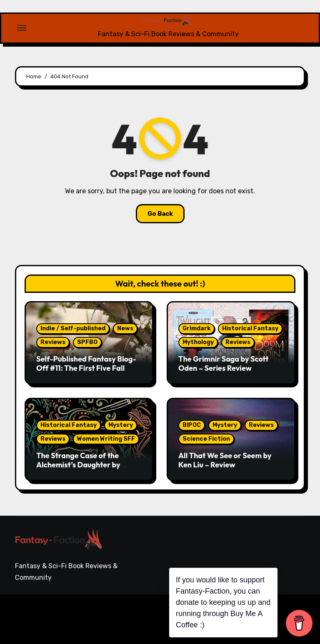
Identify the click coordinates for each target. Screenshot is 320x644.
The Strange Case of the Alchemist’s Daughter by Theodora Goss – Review (78, 464)
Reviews (53, 342)
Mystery (121, 425)
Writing (294, 610)
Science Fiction (206, 439)
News (125, 328)
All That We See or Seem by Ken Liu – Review (225, 460)
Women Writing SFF (106, 439)
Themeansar (44, 625)
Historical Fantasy (250, 328)
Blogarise (132, 613)
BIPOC (192, 425)
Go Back (160, 214)
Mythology (198, 342)
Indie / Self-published (73, 328)
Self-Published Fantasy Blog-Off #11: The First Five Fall (86, 363)
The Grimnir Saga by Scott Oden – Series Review (224, 363)
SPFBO (87, 342)
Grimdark (196, 328)
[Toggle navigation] (22, 28)
